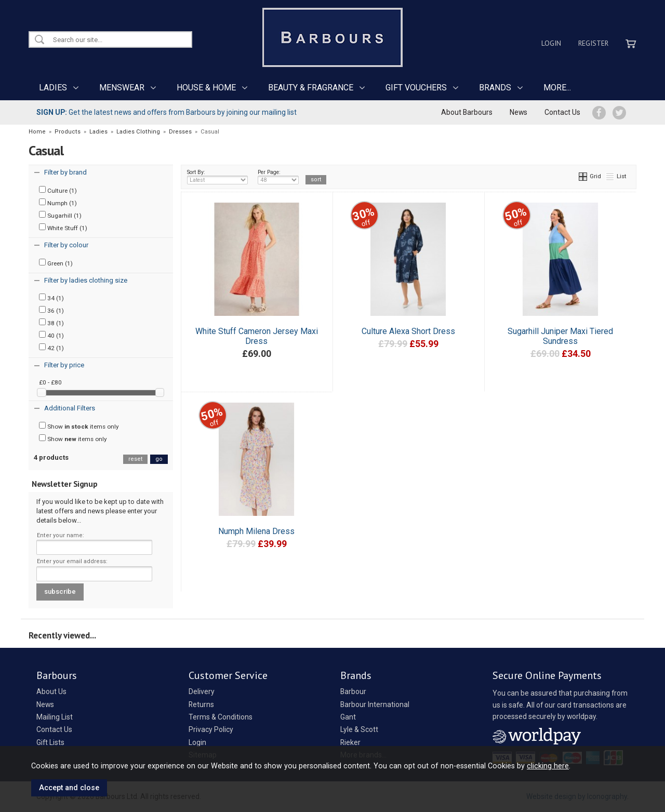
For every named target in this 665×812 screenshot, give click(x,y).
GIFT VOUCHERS (416, 88)
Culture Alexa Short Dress (408, 331)
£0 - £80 (50, 382)
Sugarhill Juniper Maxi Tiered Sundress (560, 336)
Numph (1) (58, 203)
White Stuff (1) (63, 228)
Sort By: (218, 177)
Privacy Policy (211, 729)
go (159, 459)
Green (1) (56, 263)
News (518, 112)
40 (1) (51, 335)
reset (135, 459)
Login (551, 43)
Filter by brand (65, 172)
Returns (201, 704)
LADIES (53, 88)
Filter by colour (66, 245)
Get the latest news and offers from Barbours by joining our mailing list (167, 112)
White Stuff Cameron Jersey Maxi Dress (257, 336)
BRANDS (495, 88)
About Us (51, 691)
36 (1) (51, 310)
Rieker (350, 742)
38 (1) (51, 323)
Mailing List (55, 717)
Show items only (79, 426)
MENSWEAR (122, 88)
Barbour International (375, 704)
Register (593, 43)
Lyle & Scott (359, 729)
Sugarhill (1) (60, 215)
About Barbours (467, 112)
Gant (348, 717)
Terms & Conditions (221, 717)
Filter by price (64, 365)
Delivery (202, 691)
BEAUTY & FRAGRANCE (311, 88)
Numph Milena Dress (256, 531)
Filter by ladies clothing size (86, 280)
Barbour (353, 691)
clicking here (548, 766)
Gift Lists (50, 742)
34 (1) (51, 298)
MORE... (557, 88)
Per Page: (278, 177)
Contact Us (562, 112)
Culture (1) (58, 190)
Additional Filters (70, 408)
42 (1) (51, 348)
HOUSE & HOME (206, 88)
